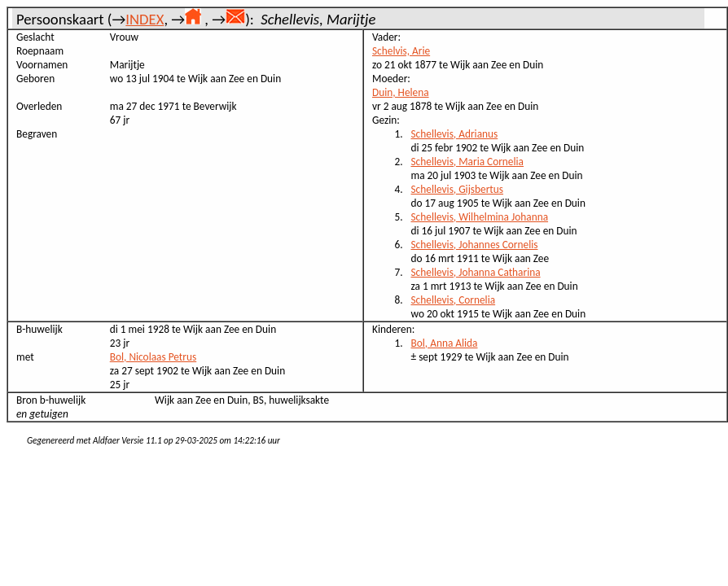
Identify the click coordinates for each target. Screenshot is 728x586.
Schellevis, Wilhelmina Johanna (480, 217)
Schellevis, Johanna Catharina (476, 272)
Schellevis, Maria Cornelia (468, 162)
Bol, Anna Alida (445, 343)
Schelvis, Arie (401, 51)
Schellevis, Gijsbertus (458, 189)
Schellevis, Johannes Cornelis (475, 245)
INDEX (145, 19)
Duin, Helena (401, 92)
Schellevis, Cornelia (454, 300)
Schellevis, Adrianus (455, 134)
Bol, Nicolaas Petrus (153, 357)
